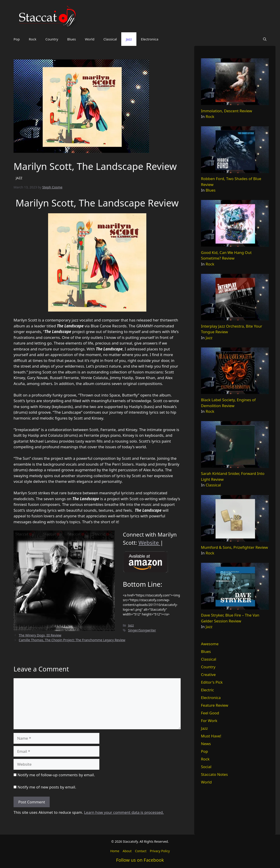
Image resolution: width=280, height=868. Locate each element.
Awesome (210, 644)
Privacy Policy (160, 851)
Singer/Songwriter (142, 630)
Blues (71, 39)
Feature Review (215, 705)
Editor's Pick (212, 682)
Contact (141, 851)
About (127, 851)
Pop (17, 39)
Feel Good (210, 713)
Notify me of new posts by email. (47, 787)
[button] (265, 39)
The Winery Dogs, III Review (40, 635)
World (90, 39)
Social (206, 767)
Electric (207, 690)
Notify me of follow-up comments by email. (56, 775)
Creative (208, 674)
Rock (33, 39)
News (206, 744)
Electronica (150, 39)
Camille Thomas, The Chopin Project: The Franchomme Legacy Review (72, 640)
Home (115, 851)
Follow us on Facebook (140, 860)
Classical (110, 39)
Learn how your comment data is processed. (124, 812)
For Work (209, 721)
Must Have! (211, 736)
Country (52, 39)
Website (149, 543)
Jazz (129, 39)
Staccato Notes (214, 774)
